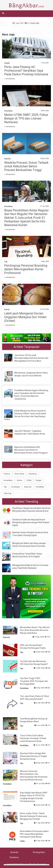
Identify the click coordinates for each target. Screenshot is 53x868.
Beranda (14, 852)
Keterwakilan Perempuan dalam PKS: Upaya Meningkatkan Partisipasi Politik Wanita (34, 834)
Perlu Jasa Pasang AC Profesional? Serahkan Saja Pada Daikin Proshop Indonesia (26, 71)
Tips (6, 262)
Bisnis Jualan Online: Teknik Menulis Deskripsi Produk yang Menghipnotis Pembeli (33, 816)
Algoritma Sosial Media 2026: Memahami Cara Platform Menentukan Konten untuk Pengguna (31, 450)
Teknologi (8, 493)
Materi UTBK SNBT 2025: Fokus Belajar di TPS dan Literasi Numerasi (26, 118)
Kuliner (7, 310)
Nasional (7, 159)
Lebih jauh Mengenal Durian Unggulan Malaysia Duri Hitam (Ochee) (25, 317)
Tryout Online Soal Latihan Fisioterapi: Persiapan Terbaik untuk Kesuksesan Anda (33, 738)
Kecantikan (8, 480)
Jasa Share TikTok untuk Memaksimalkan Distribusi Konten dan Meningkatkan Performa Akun (31, 358)
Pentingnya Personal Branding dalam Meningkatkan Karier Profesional (26, 269)
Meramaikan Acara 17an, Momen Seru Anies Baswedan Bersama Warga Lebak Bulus (35, 630)
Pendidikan (8, 111)
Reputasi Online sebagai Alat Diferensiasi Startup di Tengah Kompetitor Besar (33, 756)
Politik (29, 480)
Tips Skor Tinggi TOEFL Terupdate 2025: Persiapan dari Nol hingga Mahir (34, 681)
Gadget (7, 63)
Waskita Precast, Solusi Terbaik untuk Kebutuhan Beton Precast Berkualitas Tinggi (26, 166)
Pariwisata (33, 474)
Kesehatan (16, 487)
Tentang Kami (39, 852)
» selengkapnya (10, 79)
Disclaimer (14, 857)
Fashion (7, 474)
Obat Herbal (19, 474)
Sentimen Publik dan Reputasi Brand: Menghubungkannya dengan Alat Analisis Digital (31, 522)
